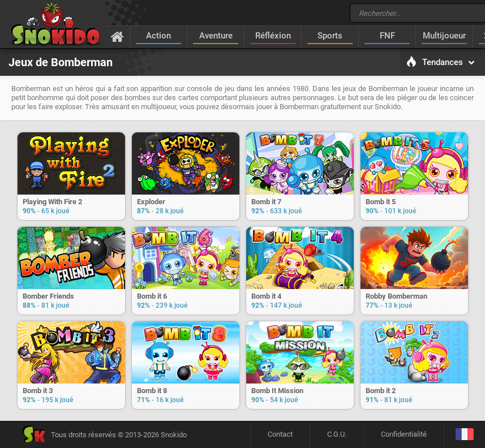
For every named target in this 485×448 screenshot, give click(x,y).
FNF (387, 36)
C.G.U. (337, 434)
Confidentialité (404, 434)
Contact (280, 434)
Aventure (216, 36)
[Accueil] (117, 36)
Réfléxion (273, 36)
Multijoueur (444, 36)
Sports (330, 36)
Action (158, 36)
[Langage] (464, 435)
